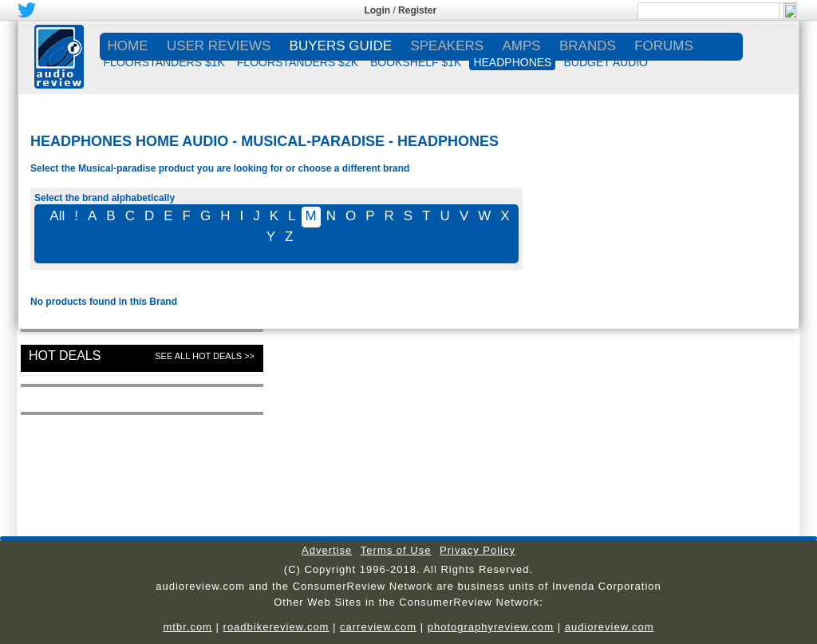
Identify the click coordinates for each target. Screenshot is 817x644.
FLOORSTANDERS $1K (164, 62)
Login (377, 10)
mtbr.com (187, 627)
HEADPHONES (512, 62)
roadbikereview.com (276, 627)
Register (417, 10)
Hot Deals (65, 356)
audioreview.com (610, 627)
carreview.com (378, 627)
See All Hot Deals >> (205, 356)
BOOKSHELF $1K (416, 62)
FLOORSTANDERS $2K (298, 62)
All (57, 216)
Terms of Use (396, 550)
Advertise (327, 550)
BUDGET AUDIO (606, 62)
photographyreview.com (491, 627)
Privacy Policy (478, 550)
